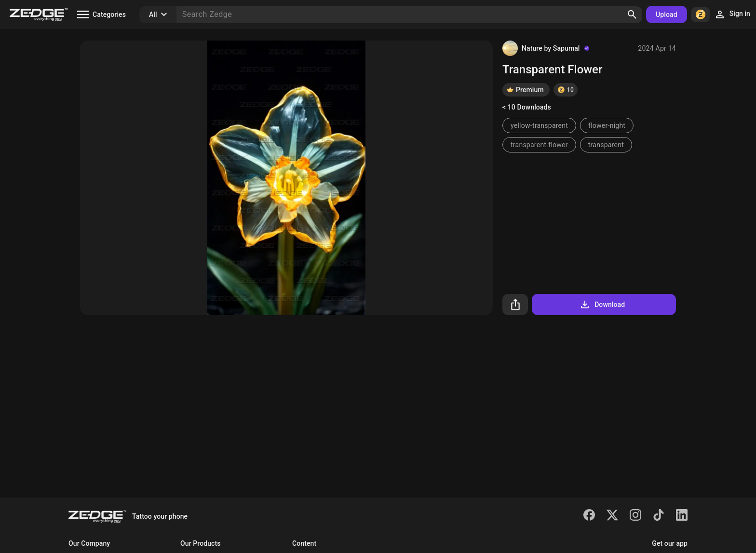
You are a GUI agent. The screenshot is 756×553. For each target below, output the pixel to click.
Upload (667, 14)
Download (602, 304)
